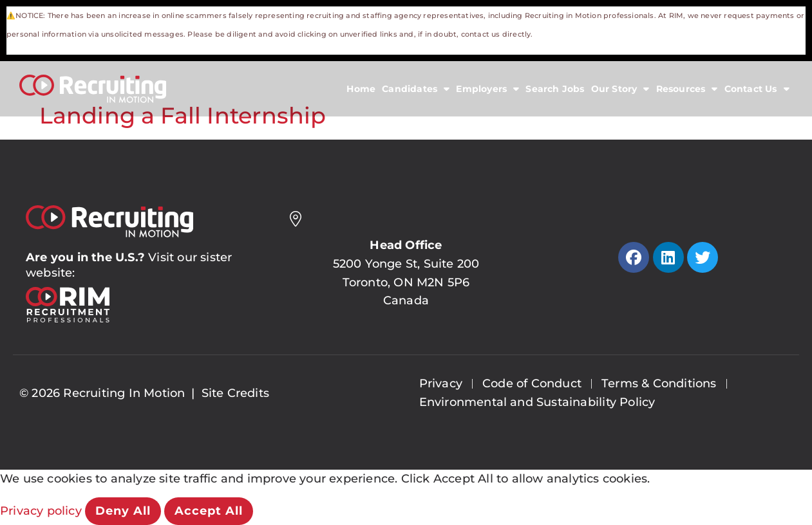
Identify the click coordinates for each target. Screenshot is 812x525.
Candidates (416, 89)
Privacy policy (42, 511)
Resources (687, 89)
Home (361, 89)
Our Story (620, 89)
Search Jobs (555, 89)
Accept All (209, 511)
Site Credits (235, 393)
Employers (487, 89)
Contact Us (757, 89)
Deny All (123, 511)
